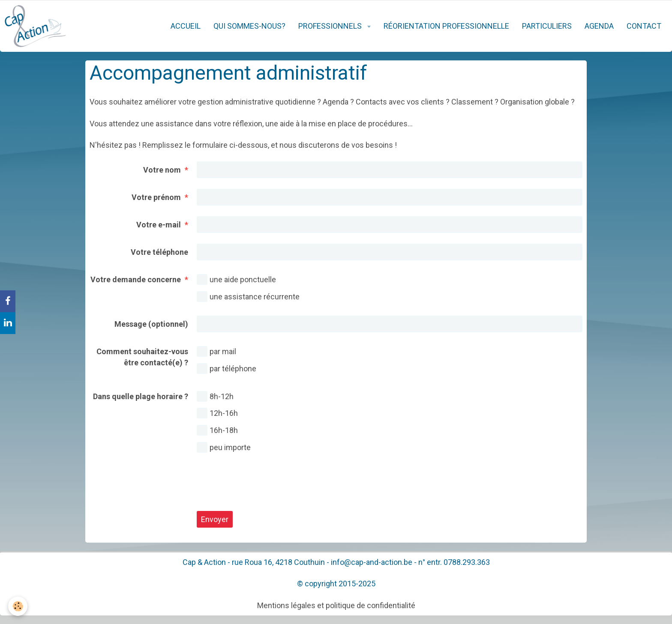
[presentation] (262, 484)
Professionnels (331, 26)
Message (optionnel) (151, 324)
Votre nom (162, 170)
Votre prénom (156, 197)
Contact (644, 26)
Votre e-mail (159, 225)
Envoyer (215, 519)
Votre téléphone (159, 252)
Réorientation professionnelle (446, 26)
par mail (216, 351)
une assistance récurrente (248, 297)
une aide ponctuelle (236, 279)
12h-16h (217, 413)
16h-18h (217, 430)
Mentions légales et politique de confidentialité (336, 605)
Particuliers (547, 26)
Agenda (599, 26)
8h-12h (215, 396)
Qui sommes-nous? (249, 26)
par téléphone (226, 369)
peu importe (224, 447)
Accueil (186, 26)
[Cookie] (18, 606)
